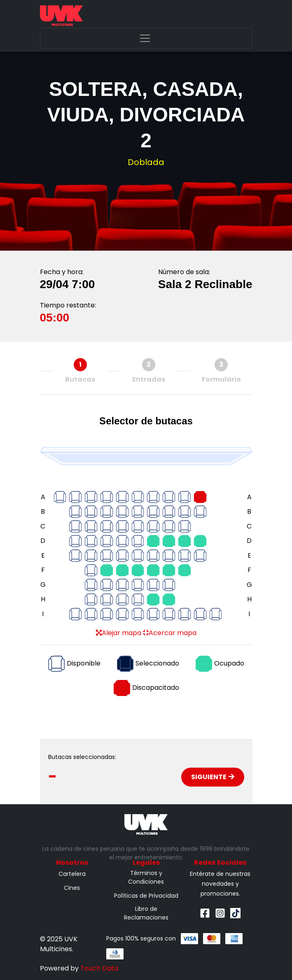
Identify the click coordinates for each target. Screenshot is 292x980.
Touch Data (99, 968)
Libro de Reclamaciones (146, 913)
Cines (72, 888)
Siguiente (213, 777)
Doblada (146, 162)
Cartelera (72, 874)
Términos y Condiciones (146, 877)
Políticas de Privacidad (146, 896)
